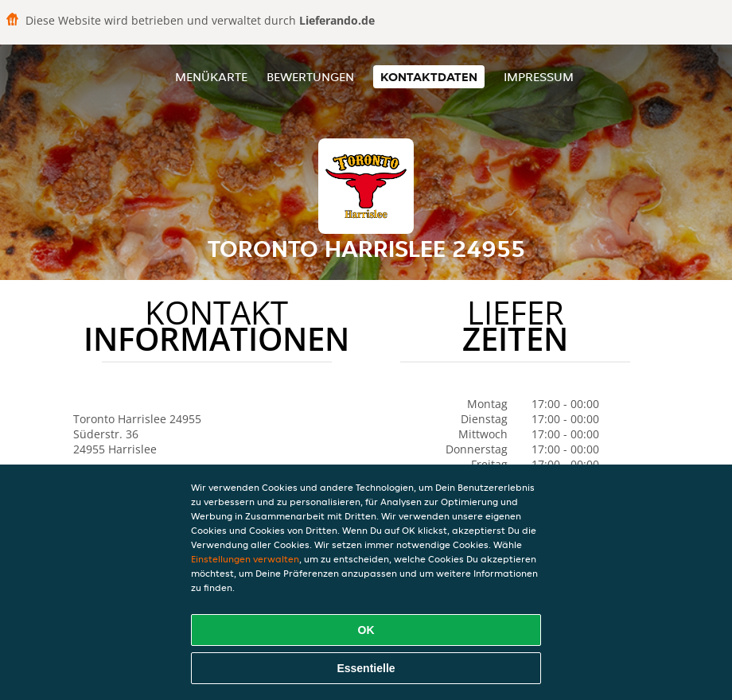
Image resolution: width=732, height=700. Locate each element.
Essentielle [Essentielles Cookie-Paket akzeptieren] (366, 668)
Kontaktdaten (429, 77)
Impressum (539, 77)
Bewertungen (310, 77)
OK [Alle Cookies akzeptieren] (366, 630)
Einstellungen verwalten (245, 559)
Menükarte (211, 77)
